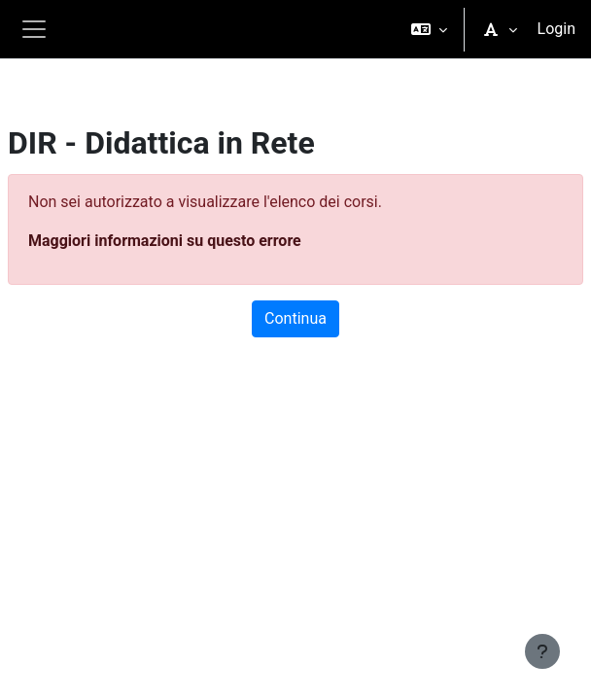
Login (556, 29)
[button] (429, 29)
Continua (295, 318)
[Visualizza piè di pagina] (542, 651)
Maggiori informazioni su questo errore (165, 241)
